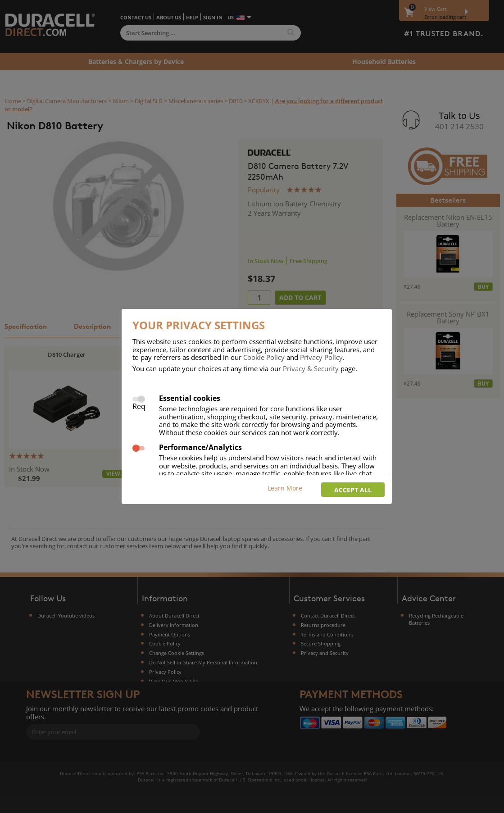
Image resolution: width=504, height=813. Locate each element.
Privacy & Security (311, 368)
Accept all (353, 490)
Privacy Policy (321, 357)
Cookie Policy (264, 357)
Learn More (285, 488)
